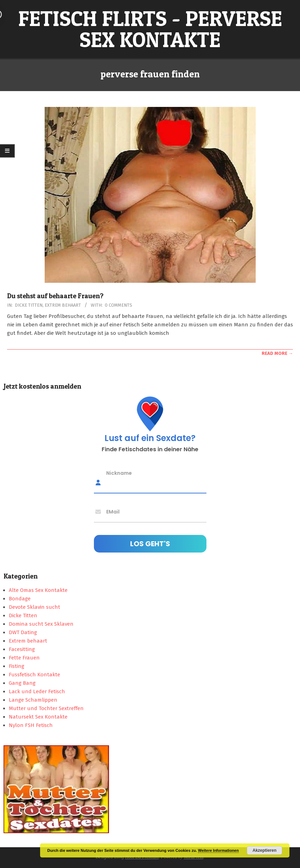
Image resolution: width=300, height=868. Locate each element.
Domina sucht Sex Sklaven (41, 624)
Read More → (277, 353)
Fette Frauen (24, 658)
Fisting (17, 666)
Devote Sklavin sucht (34, 607)
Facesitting (22, 649)
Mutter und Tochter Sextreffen (46, 708)
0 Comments (119, 305)
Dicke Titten (29, 305)
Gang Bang (22, 683)
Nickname (119, 473)
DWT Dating (23, 632)
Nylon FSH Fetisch (31, 725)
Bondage (20, 599)
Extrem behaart (63, 305)
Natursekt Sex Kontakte (38, 717)
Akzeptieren (264, 850)
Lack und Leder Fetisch (37, 691)
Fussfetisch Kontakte (34, 675)
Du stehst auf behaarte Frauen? (55, 296)
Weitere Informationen (218, 850)
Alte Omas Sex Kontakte (38, 590)
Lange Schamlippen (33, 700)
